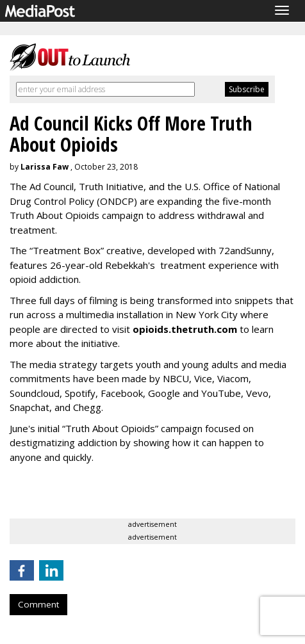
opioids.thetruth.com (185, 329)
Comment (38, 604)
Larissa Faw (45, 167)
